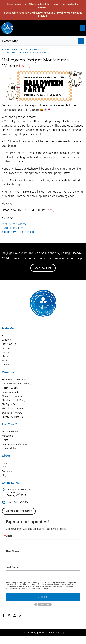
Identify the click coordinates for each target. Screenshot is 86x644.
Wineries (6, 340)
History (6, 463)
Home (5, 336)
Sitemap (60, 633)
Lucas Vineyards (10, 392)
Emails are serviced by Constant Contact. (34, 588)
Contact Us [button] (43, 268)
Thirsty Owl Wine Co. (13, 417)
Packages (7, 348)
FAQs (5, 467)
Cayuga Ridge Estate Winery (17, 384)
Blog (4, 475)
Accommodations (11, 432)
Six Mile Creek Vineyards (15, 409)
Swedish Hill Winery (12, 413)
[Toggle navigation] (82, 28)
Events (5, 352)
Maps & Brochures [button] (19, 511)
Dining (5, 440)
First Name (12, 552)
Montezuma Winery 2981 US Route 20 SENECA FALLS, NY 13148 (18, 228)
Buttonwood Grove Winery (15, 380)
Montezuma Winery (12, 396)
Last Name (12, 567)
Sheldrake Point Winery (14, 400)
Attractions (8, 436)
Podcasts (7, 471)
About (5, 356)
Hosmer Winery (10, 388)
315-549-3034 (21, 502)
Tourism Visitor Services (14, 444)
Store (5, 361)
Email (9, 536)
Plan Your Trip (9, 344)
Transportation (9, 448)
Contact (6, 365)
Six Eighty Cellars (11, 404)
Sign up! (43, 597)
